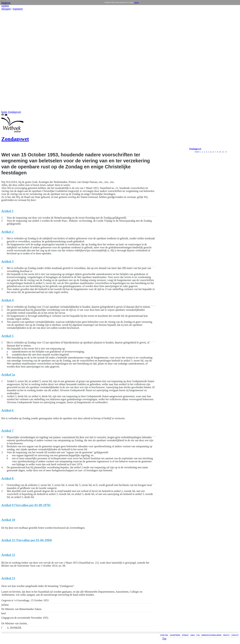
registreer (18, 9)
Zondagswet (14, 112)
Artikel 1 (197, 152)
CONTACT (235, 635)
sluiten (137, 2)
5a (211, 152)
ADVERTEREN (175, 635)
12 (223, 152)
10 (220, 152)
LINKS (193, 635)
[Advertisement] (11, 60)
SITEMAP (185, 635)
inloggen (6, 9)
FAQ (198, 635)
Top (164, 636)
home (4, 112)
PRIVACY (226, 635)
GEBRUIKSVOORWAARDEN (211, 635)
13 (226, 152)
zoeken (5, 6)
